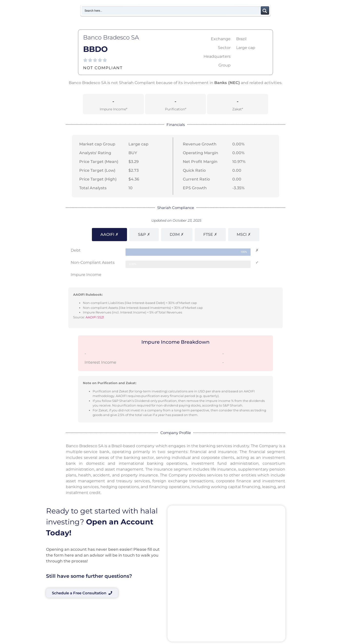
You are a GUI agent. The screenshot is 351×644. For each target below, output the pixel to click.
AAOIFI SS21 (95, 317)
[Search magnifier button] (265, 10)
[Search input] (172, 10)
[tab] (109, 235)
